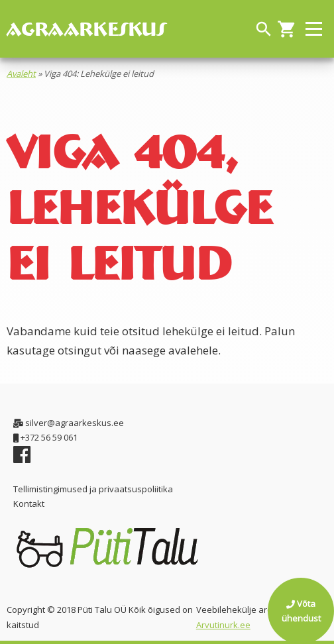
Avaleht (21, 74)
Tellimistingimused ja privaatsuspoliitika (93, 489)
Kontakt (29, 504)
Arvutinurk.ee (223, 625)
